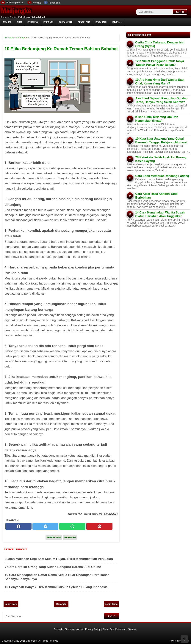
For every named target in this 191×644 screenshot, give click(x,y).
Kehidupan (33, 22)
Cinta (19, 22)
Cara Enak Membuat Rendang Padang (162, 176)
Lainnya (116, 22)
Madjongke (16, 11)
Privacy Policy (93, 629)
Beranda (7, 22)
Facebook (54, 3)
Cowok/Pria (84, 22)
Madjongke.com (15, 3)
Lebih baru (11, 604)
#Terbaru (70, 538)
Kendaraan (101, 22)
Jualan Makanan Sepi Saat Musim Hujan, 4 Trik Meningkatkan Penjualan (59, 559)
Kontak (37, 3)
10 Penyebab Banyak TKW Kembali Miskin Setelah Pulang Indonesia (56, 587)
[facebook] (18, 526)
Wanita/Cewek (65, 22)
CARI (180, 12)
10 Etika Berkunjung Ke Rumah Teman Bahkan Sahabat (61, 49)
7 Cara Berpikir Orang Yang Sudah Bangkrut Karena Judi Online (53, 567)
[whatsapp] (72, 526)
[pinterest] (99, 526)
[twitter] (46, 526)
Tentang (69, 629)
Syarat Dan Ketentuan (114, 629)
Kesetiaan (48, 22)
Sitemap (133, 629)
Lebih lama (111, 604)
